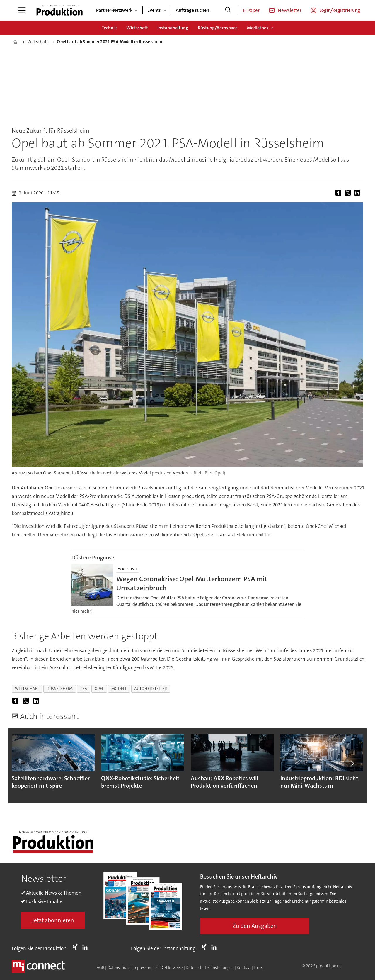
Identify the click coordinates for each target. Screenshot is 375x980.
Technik (109, 28)
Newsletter (290, 10)
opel (99, 689)
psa (84, 689)
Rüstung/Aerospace (218, 28)
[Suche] (228, 10)
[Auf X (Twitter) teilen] (349, 193)
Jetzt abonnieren (53, 920)
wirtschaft (27, 689)
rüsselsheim (60, 689)
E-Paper (251, 10)
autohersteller (151, 689)
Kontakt (244, 967)
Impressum (142, 967)
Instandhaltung (173, 28)
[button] (352, 763)
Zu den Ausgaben (255, 926)
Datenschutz (118, 967)
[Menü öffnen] (22, 10)
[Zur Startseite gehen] (59, 10)
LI (86, 947)
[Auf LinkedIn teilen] (358, 193)
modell (119, 689)
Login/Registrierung (340, 10)
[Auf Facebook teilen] (340, 193)
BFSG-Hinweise (169, 967)
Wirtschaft (137, 28)
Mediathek (258, 28)
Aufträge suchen (192, 10)
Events (154, 10)
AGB (100, 967)
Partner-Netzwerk (114, 10)
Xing (76, 947)
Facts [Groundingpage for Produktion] (258, 967)
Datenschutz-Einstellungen (210, 967)
